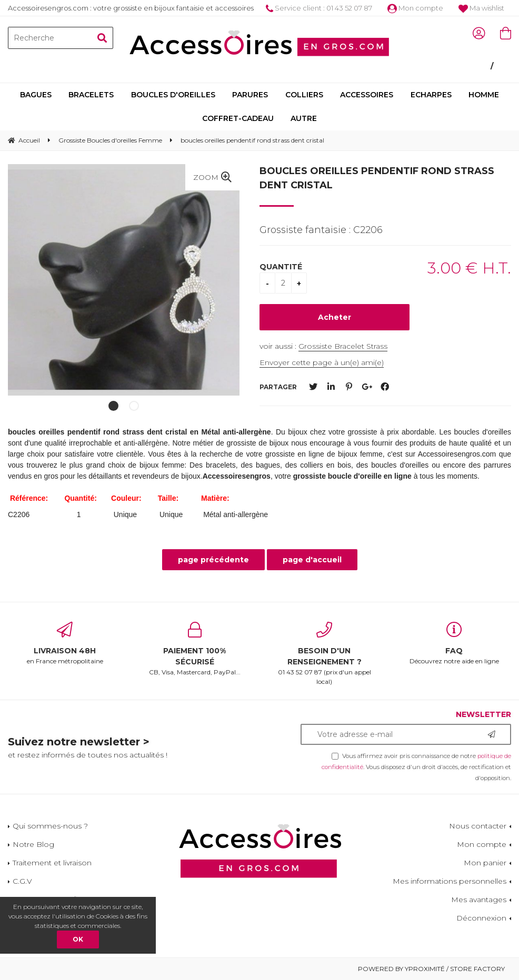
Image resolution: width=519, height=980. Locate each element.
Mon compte (415, 8)
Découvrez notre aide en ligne (455, 643)
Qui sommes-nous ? (50, 826)
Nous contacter (478, 826)
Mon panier (485, 863)
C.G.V (22, 881)
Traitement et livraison (52, 863)
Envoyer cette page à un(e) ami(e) (322, 362)
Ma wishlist (481, 8)
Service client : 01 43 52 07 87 (319, 8)
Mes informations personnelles (450, 881)
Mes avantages (479, 900)
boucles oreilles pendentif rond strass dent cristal (377, 178)
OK (78, 939)
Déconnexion (481, 918)
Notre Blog (33, 844)
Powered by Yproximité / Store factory (431, 969)
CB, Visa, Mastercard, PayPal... (195, 649)
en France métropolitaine (65, 643)
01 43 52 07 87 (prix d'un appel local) (325, 654)
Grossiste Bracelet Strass (343, 346)
